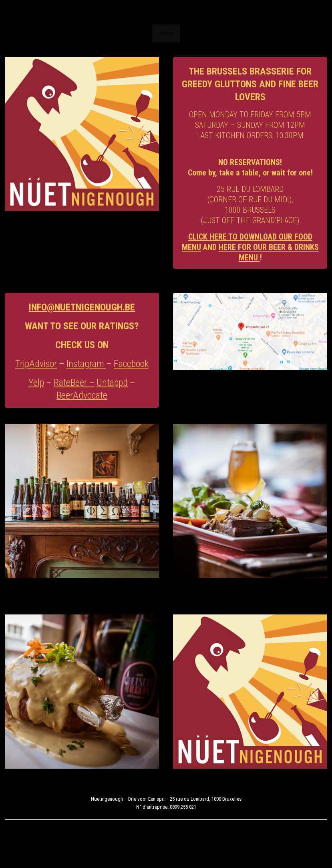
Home (166, 33)
